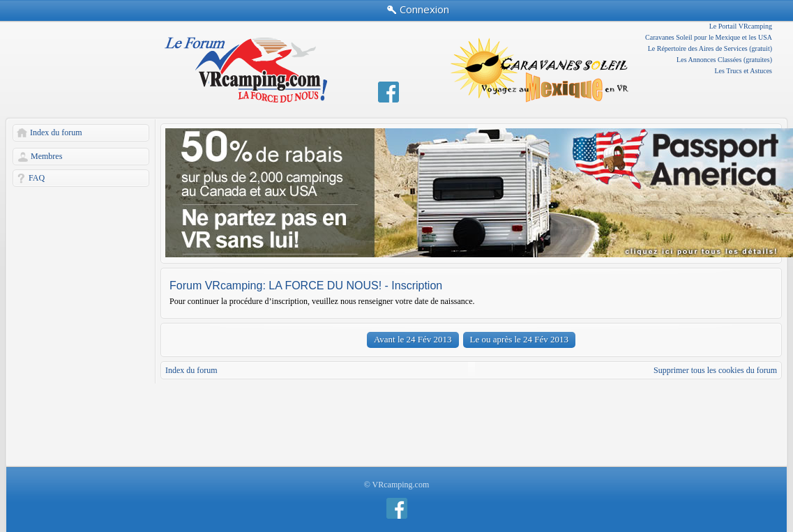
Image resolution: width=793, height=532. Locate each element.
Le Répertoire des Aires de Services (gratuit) (710, 48)
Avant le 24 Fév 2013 (413, 339)
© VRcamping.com (397, 485)
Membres (46, 156)
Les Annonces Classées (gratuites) (724, 60)
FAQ (37, 178)
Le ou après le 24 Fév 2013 (520, 339)
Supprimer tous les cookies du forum (715, 370)
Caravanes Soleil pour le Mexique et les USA (709, 37)
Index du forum (56, 132)
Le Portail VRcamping (741, 26)
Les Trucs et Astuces (744, 71)
